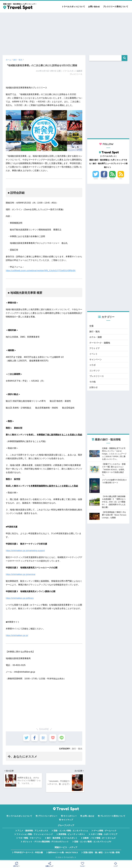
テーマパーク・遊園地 (100, 343)
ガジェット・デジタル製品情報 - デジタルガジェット (46, 843)
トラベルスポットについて (73, 7)
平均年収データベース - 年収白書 (28, 854)
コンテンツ (95, 372)
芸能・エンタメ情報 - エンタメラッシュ (71, 832)
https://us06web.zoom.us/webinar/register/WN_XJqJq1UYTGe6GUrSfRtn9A (41, 271)
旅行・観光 (77, 749)
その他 (93, 383)
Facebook (104, 179)
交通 (92, 326)
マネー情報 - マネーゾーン (30, 839)
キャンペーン (96, 361)
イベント (94, 355)
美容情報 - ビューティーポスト (72, 835)
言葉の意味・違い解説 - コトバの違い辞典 (102, 854)
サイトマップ (67, 821)
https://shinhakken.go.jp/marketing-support (25, 551)
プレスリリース (97, 378)
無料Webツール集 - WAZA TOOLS (63, 854)
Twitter (96, 179)
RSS (121, 179)
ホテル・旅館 (96, 338)
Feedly (112, 179)
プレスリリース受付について (116, 7)
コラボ (93, 366)
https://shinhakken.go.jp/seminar (21, 574)
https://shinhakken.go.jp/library (20, 598)
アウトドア (95, 349)
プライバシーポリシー (48, 817)
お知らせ (94, 389)
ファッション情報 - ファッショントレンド (35, 835)
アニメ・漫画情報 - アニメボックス (33, 832)
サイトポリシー (70, 817)
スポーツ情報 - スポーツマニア (104, 835)
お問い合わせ (94, 7)
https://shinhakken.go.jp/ (17, 635)
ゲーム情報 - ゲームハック (105, 832)
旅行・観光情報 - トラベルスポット (62, 839)
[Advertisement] (66, 33)
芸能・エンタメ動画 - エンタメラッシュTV (93, 843)
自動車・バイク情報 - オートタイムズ (99, 839)
